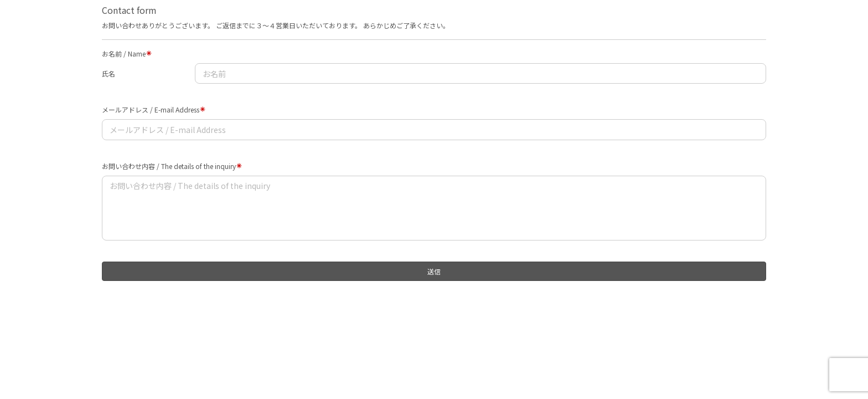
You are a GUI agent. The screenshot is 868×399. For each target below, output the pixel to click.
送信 (434, 271)
